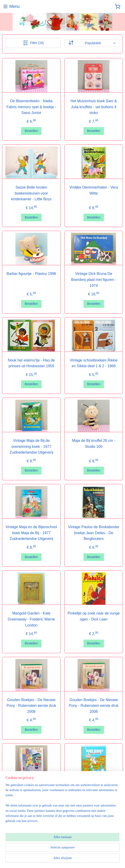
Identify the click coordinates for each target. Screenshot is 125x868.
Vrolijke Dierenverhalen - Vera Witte (94, 190)
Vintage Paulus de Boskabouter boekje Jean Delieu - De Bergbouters (94, 533)
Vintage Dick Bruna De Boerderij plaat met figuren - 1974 (94, 280)
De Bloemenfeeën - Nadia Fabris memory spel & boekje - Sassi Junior (31, 107)
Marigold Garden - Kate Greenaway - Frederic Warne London (31, 619)
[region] (62, 805)
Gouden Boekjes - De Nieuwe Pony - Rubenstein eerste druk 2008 (31, 705)
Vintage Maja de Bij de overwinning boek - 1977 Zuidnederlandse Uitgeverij (31, 446)
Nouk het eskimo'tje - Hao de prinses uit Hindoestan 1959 (31, 363)
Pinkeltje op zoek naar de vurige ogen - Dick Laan (94, 616)
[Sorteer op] (92, 43)
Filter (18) (33, 43)
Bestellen (31, 131)
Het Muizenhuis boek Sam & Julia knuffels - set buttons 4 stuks (94, 107)
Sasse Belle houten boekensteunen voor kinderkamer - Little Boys (31, 193)
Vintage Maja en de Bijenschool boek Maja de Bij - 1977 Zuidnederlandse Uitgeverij (31, 533)
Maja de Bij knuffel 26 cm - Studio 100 (94, 444)
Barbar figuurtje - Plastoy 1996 (31, 274)
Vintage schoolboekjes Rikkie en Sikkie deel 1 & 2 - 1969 (94, 363)
